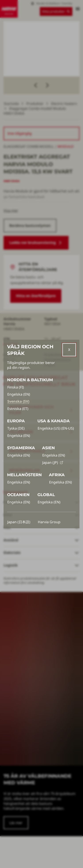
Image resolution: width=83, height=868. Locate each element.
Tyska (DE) (16, 428)
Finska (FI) (16, 387)
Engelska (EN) (19, 394)
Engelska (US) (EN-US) (56, 428)
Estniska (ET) (18, 409)
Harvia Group (49, 522)
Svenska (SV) (18, 401)
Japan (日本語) (19, 522)
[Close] (69, 350)
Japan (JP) (53, 462)
